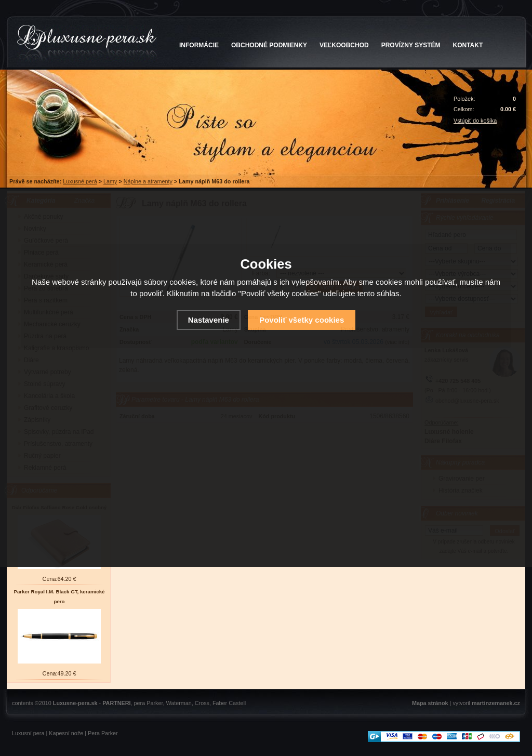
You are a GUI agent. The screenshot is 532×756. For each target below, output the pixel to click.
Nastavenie (209, 320)
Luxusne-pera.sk (75, 703)
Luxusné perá (80, 181)
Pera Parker (103, 733)
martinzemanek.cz (496, 703)
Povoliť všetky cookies (302, 320)
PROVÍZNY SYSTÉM (411, 45)
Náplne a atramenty (148, 181)
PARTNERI (116, 703)
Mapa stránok (430, 703)
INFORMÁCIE (199, 45)
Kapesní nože (66, 733)
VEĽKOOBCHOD (344, 45)
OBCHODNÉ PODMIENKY (269, 45)
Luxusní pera (28, 733)
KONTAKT (468, 45)
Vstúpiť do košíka (475, 121)
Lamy (110, 181)
